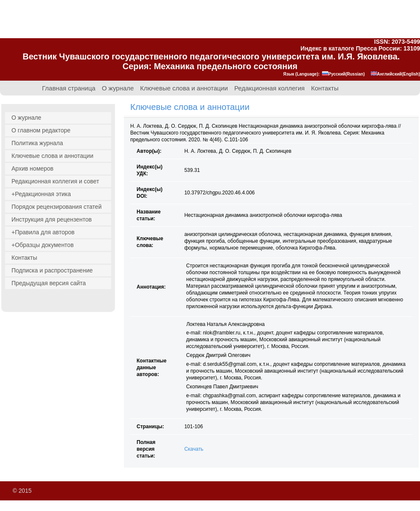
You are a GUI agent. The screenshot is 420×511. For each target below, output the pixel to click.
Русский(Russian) (343, 74)
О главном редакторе (41, 130)
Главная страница (69, 88)
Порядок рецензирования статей (56, 207)
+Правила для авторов (43, 232)
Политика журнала (37, 143)
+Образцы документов (43, 245)
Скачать (194, 449)
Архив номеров (32, 168)
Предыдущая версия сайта (49, 283)
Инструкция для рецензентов (52, 219)
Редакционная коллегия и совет (55, 181)
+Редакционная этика (41, 194)
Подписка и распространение (52, 270)
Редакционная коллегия (269, 88)
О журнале (118, 88)
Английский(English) (395, 74)
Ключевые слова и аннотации (184, 88)
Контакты (325, 88)
